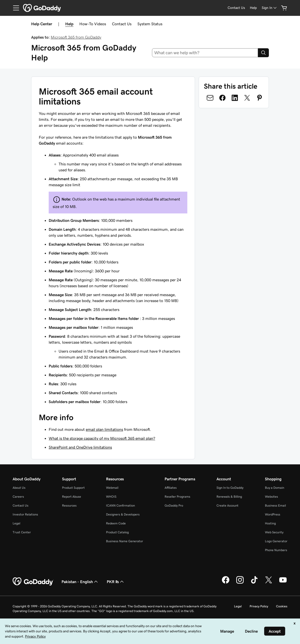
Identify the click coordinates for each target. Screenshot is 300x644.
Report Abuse (72, 497)
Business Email (275, 505)
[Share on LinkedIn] (235, 98)
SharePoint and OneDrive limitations (80, 447)
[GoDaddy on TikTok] (254, 583)
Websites (271, 497)
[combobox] (205, 53)
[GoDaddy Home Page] (33, 582)
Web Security (274, 532)
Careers (18, 497)
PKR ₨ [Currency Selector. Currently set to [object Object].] (116, 582)
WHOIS (111, 497)
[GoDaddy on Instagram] (240, 583)
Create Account (227, 505)
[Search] (263, 53)
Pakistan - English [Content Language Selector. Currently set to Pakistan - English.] (80, 582)
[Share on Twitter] (247, 98)
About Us (19, 488)
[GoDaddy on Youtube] (283, 583)
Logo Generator (276, 541)
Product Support (73, 488)
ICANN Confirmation (120, 505)
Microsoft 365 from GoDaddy (76, 37)
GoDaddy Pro (174, 505)
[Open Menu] (14, 8)
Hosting (270, 523)
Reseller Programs (177, 497)
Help (69, 24)
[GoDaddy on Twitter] (269, 583)
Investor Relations (25, 514)
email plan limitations (104, 429)
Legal (16, 523)
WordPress (273, 514)
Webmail (112, 488)
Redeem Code (116, 523)
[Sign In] (270, 8)
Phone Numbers (276, 550)
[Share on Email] (210, 98)
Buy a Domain (275, 488)
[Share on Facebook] (222, 98)
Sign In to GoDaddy (230, 488)
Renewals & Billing (229, 497)
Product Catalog (117, 532)
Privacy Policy (259, 606)
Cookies (282, 606)
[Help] (253, 8)
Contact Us (122, 24)
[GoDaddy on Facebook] (226, 583)
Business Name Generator (125, 541)
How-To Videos (93, 24)
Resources (69, 505)
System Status (150, 24)
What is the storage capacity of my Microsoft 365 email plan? (102, 438)
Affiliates (171, 488)
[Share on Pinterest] (259, 98)
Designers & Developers (123, 514)
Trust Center (22, 532)
